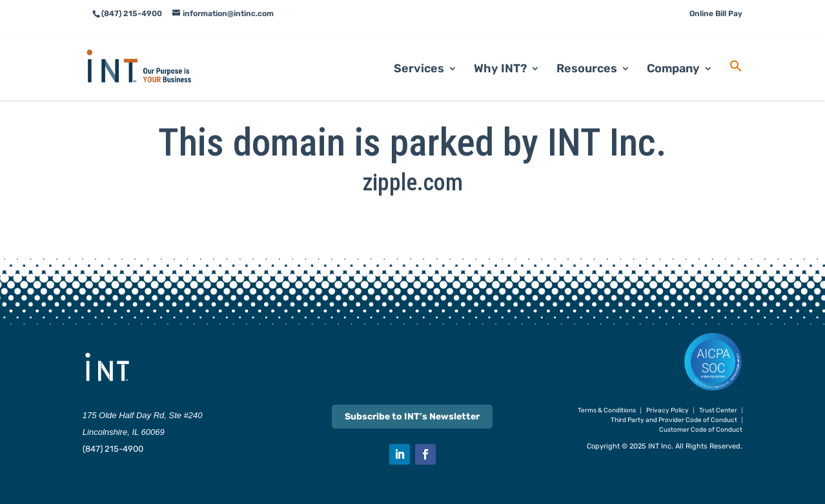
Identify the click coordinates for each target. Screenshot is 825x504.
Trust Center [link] (718, 410)
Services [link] (419, 55)
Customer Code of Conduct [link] (701, 430)
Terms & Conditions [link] (607, 410)
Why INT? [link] (500, 55)
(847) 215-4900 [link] (113, 449)
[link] (155, 52)
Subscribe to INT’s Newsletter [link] (412, 417)
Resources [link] (587, 55)
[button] (400, 454)
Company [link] (673, 55)
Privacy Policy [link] (667, 410)
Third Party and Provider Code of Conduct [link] (674, 420)
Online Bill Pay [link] (716, 14)
